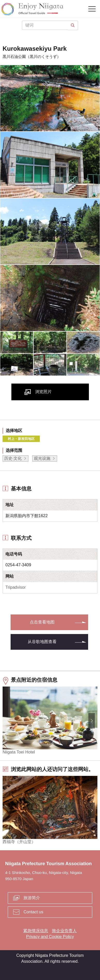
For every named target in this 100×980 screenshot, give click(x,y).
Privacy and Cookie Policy (50, 937)
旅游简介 (32, 898)
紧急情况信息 (36, 931)
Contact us (33, 912)
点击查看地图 (42, 622)
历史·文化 (13, 458)
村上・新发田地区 (21, 439)
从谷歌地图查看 (42, 642)
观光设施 (42, 458)
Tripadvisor (16, 587)
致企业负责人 (64, 931)
